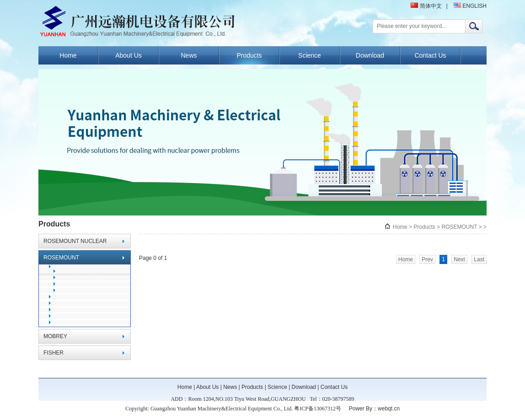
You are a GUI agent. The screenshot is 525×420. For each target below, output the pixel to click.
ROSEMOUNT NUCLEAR (75, 241)
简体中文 (426, 6)
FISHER (54, 353)
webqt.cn (389, 409)
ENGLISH (470, 6)
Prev (427, 259)
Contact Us (430, 55)
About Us (129, 55)
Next (459, 259)
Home (68, 55)
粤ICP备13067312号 (318, 409)
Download (370, 55)
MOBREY (55, 336)
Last (479, 259)
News (189, 55)
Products (249, 55)
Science (310, 55)
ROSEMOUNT (61, 258)
